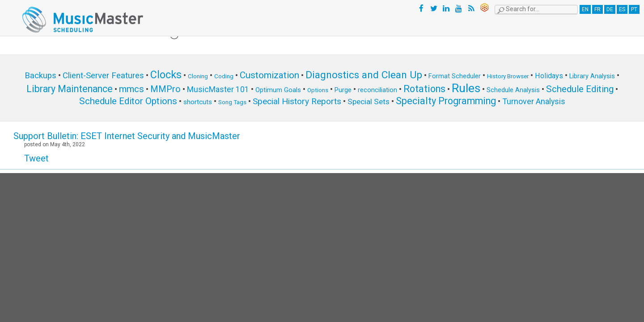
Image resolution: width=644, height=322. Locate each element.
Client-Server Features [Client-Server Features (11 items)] (103, 76)
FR (597, 9)
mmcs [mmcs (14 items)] (131, 89)
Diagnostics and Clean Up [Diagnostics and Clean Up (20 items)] (364, 75)
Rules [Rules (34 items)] (466, 88)
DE (610, 9)
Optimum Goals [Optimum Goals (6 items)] (278, 90)
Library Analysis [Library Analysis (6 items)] (592, 76)
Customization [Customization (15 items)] (269, 75)
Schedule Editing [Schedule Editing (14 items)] (580, 89)
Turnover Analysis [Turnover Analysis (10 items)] (534, 101)
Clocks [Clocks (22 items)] (166, 75)
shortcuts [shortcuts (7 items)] (198, 102)
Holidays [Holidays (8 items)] (549, 76)
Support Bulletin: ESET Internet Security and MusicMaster (127, 136)
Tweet (36, 158)
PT (634, 9)
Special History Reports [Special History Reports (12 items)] (297, 101)
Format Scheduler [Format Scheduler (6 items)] (455, 76)
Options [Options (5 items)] (318, 90)
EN (585, 9)
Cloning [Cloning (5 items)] (198, 76)
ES (622, 9)
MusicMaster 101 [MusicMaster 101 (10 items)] (218, 89)
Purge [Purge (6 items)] (343, 90)
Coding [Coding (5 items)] (224, 76)
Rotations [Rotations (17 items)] (424, 89)
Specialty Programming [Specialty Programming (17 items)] (446, 101)
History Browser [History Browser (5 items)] (508, 76)
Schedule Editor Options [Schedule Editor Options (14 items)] (128, 101)
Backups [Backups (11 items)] (40, 76)
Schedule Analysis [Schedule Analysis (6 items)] (513, 90)
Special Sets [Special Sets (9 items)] (369, 102)
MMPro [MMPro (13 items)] (165, 89)
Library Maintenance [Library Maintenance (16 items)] (70, 89)
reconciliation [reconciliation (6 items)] (377, 90)
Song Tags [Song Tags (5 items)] (232, 102)
